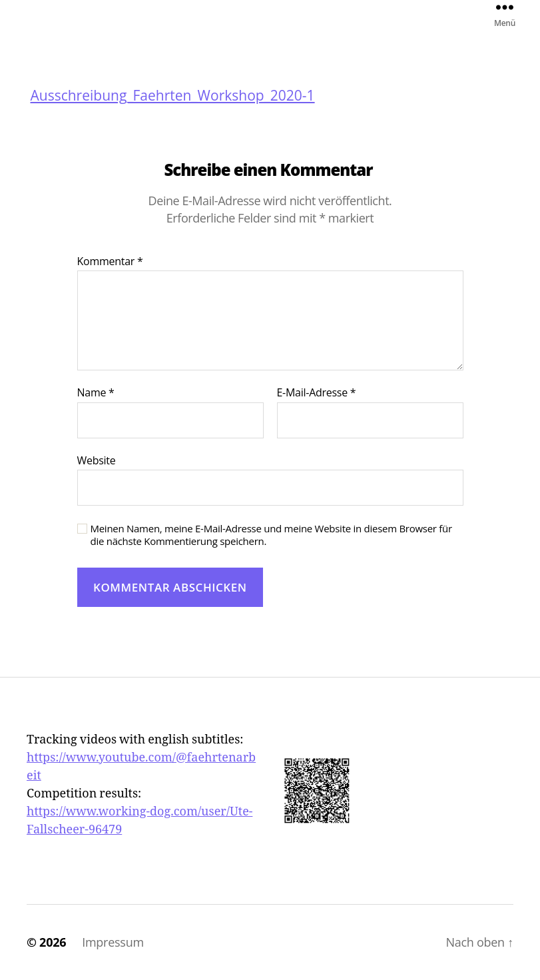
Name (96, 393)
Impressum (113, 942)
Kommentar (110, 262)
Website (97, 460)
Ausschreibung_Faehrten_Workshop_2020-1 (173, 96)
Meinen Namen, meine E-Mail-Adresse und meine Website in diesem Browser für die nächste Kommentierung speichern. (271, 535)
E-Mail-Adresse (317, 393)
